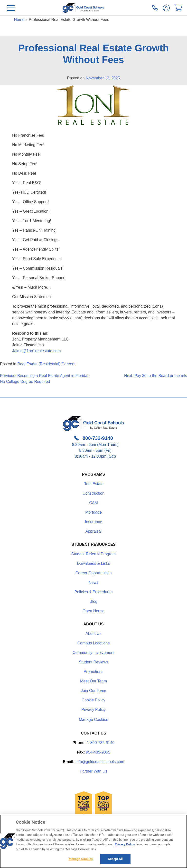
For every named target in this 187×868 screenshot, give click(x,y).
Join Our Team (93, 691)
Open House (93, 611)
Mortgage (93, 512)
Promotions (94, 672)
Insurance (93, 522)
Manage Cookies (93, 720)
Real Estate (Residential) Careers (46, 364)
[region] (93, 841)
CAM (93, 503)
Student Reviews (93, 662)
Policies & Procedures (94, 592)
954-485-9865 (98, 752)
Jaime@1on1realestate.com (36, 351)
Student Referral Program (93, 554)
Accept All (115, 859)
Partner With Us (94, 771)
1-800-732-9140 (101, 743)
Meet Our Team (93, 681)
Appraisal (94, 531)
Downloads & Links (93, 563)
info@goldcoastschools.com (100, 762)
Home (19, 20)
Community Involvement (93, 653)
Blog (93, 601)
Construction (93, 493)
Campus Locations (94, 643)
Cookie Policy (94, 700)
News (93, 582)
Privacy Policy (93, 710)
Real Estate (94, 484)
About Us (93, 634)
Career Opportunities (94, 573)
